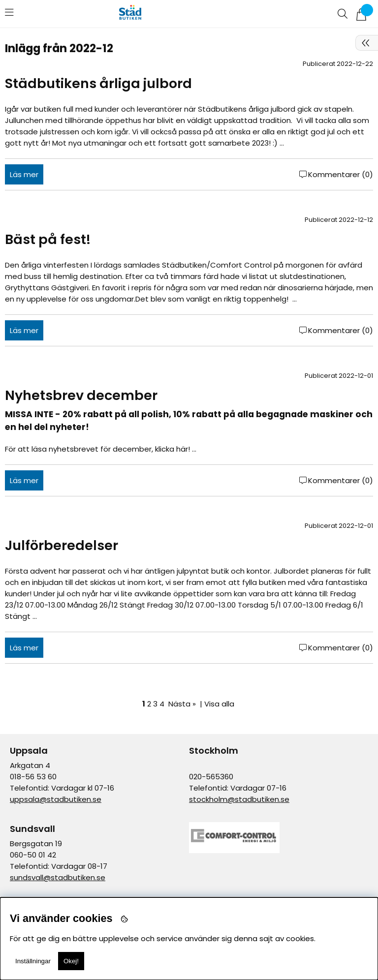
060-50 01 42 (33, 855)
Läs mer (24, 174)
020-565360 (211, 777)
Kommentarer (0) (341, 174)
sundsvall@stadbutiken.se (58, 877)
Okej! (71, 961)
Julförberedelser (62, 545)
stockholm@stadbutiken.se (239, 799)
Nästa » (182, 704)
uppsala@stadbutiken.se (56, 799)
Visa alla (219, 704)
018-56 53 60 (33, 777)
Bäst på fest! (48, 239)
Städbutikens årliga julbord (98, 83)
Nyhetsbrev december (81, 395)
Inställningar (33, 961)
